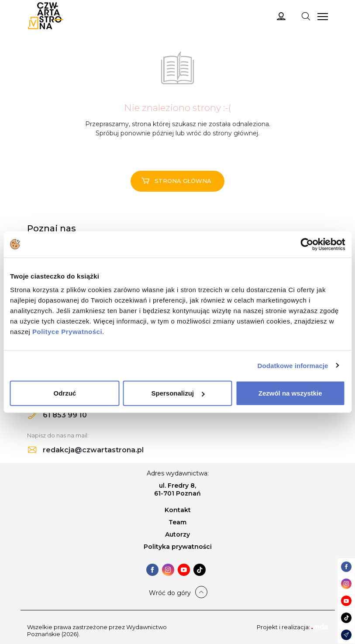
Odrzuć (65, 393)
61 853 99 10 (57, 415)
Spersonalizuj (178, 393)
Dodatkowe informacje (293, 365)
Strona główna (176, 181)
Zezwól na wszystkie (290, 393)
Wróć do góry (170, 593)
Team (177, 522)
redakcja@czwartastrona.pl (86, 450)
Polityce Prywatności (67, 332)
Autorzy (177, 534)
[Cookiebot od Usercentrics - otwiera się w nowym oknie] (307, 244)
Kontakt (178, 510)
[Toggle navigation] (306, 16)
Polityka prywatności (178, 547)
